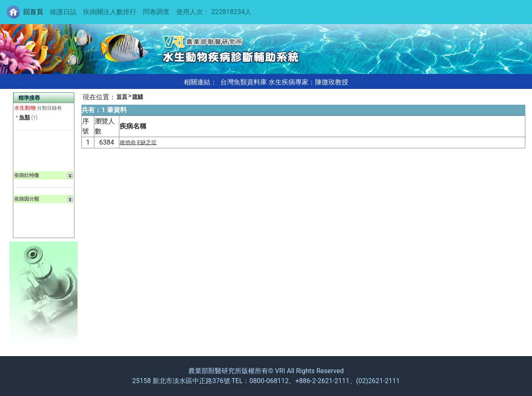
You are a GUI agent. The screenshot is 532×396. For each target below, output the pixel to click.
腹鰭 (138, 97)
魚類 (25, 117)
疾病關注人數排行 (110, 12)
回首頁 (33, 12)
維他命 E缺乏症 (138, 142)
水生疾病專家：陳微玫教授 (308, 82)
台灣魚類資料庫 (244, 82)
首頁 (122, 97)
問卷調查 (156, 12)
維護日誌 (63, 12)
